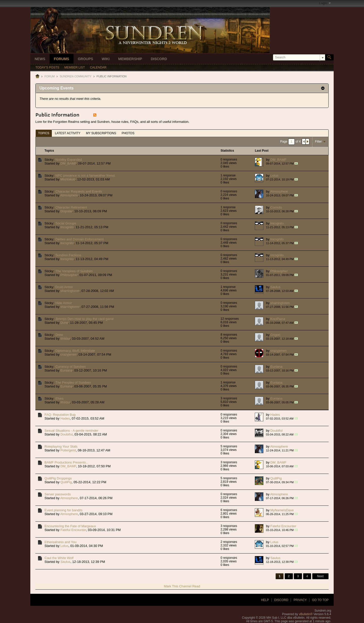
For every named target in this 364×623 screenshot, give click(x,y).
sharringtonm (70, 291)
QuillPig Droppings (58, 478)
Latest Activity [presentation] (68, 133)
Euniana (66, 370)
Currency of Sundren (71, 367)
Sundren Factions (68, 255)
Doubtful (66, 434)
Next (320, 576)
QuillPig (66, 482)
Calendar (98, 67)
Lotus (275, 176)
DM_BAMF (68, 163)
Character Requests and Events (79, 191)
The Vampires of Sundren (74, 271)
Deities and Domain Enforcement (79, 239)
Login (325, 3)
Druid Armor (64, 287)
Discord (159, 59)
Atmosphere (69, 195)
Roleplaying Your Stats (61, 446)
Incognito (67, 227)
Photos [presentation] (128, 133)
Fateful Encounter (73, 530)
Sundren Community (75, 76)
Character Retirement (71, 207)
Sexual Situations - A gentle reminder (71, 431)
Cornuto (276, 207)
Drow (59, 335)
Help (265, 600)
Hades (65, 418)
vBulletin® (306, 614)
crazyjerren (69, 354)
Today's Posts (47, 67)
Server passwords (58, 494)
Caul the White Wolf (59, 558)
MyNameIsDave (282, 510)
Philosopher (69, 275)
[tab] (44, 133)
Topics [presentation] (44, 133)
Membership (130, 59)
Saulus (276, 287)
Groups (86, 59)
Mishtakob (68, 179)
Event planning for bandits (63, 510)
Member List (75, 67)
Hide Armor (64, 303)
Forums (62, 59)
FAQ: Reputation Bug (60, 415)
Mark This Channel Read (182, 586)
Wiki (106, 59)
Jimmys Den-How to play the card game (84, 319)
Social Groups (66, 223)
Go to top (320, 600)
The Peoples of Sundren (73, 383)
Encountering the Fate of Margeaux (70, 526)
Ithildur (65, 339)
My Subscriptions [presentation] (101, 133)
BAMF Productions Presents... (66, 462)
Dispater (66, 211)
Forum (50, 76)
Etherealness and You (61, 542)
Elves (59, 398)
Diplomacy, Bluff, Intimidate (75, 351)
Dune (64, 323)
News (40, 59)
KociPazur (278, 319)
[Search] (299, 57)
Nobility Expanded (69, 160)
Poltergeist (68, 450)
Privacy (300, 600)
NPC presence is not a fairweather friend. (85, 176)
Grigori (275, 335)
